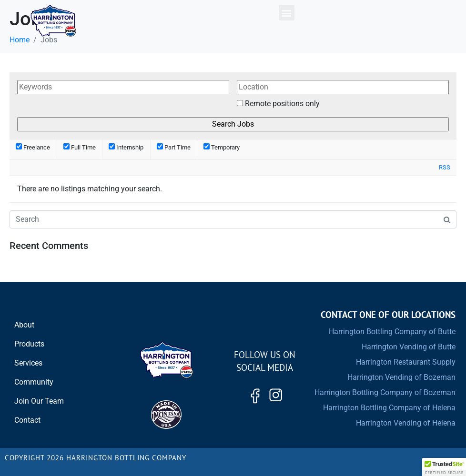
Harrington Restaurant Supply (406, 362)
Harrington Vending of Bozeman (401, 377)
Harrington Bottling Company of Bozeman (385, 392)
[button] (287, 13)
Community (34, 382)
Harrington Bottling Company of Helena (389, 408)
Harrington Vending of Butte (409, 347)
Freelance (33, 147)
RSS (445, 167)
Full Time (80, 147)
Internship (126, 147)
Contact (27, 420)
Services (28, 363)
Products (29, 344)
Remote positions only (282, 104)
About (24, 325)
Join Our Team (39, 401)
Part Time (174, 147)
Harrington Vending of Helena (406, 423)
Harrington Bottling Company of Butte (392, 332)
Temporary (222, 147)
